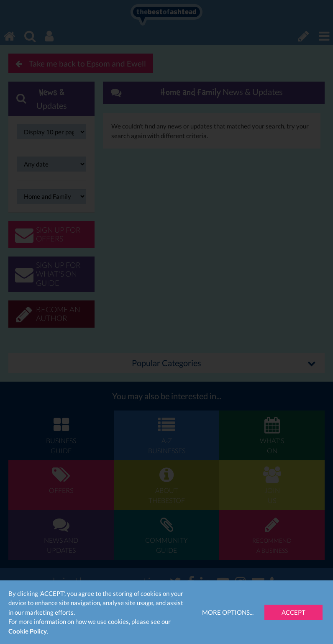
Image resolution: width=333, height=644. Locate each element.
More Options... (228, 612)
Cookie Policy (28, 631)
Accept (293, 612)
